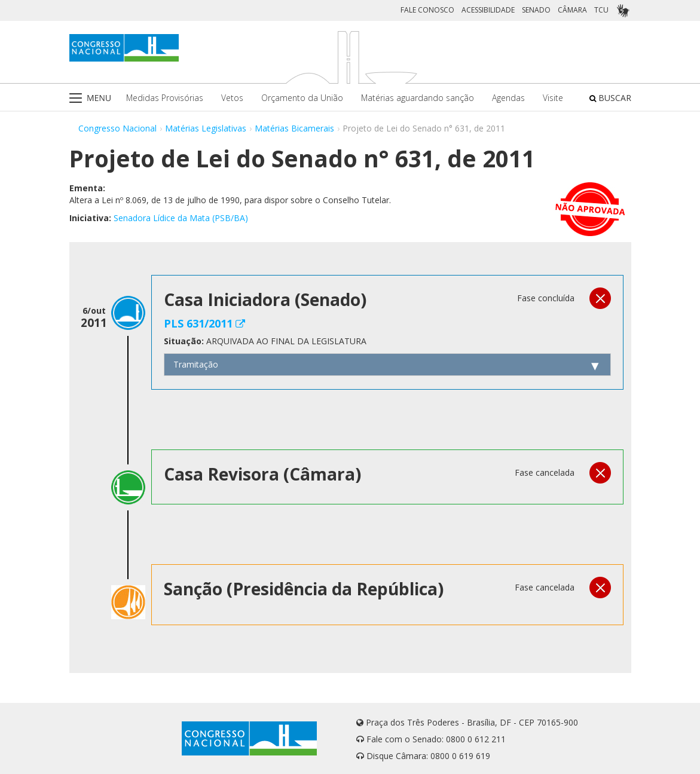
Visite (553, 98)
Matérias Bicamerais (294, 128)
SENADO (536, 10)
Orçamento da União (302, 98)
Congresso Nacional (117, 128)
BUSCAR (610, 98)
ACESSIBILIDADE (488, 10)
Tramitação (196, 364)
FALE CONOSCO (427, 10)
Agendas (508, 98)
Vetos (232, 98)
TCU (601, 10)
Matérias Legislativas (206, 128)
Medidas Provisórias (165, 98)
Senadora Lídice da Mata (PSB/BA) (181, 218)
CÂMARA (572, 10)
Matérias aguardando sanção (418, 98)
